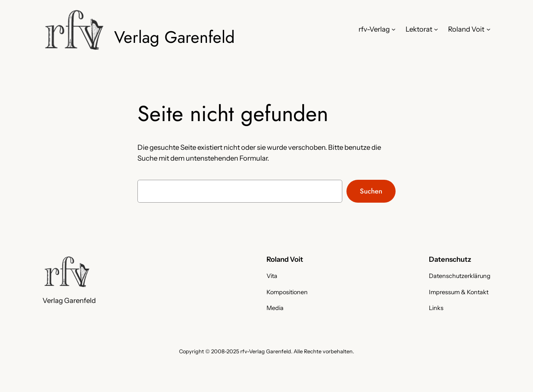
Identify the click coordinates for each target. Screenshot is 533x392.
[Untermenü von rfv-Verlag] (394, 29)
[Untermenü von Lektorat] (436, 29)
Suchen (371, 191)
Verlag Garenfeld (174, 37)
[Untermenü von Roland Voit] (488, 29)
